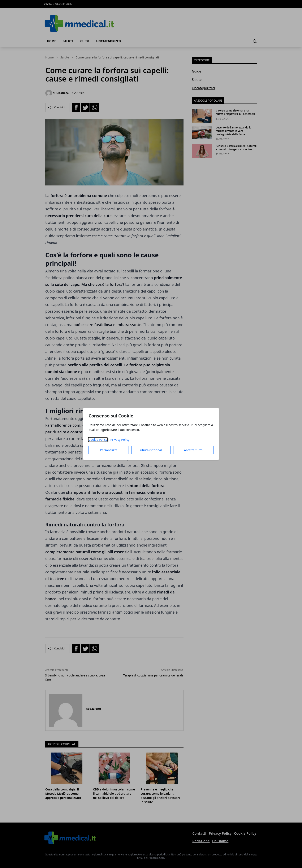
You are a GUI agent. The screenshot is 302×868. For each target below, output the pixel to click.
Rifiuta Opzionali (151, 450)
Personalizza (109, 450)
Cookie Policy (98, 440)
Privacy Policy (120, 440)
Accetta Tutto (193, 450)
